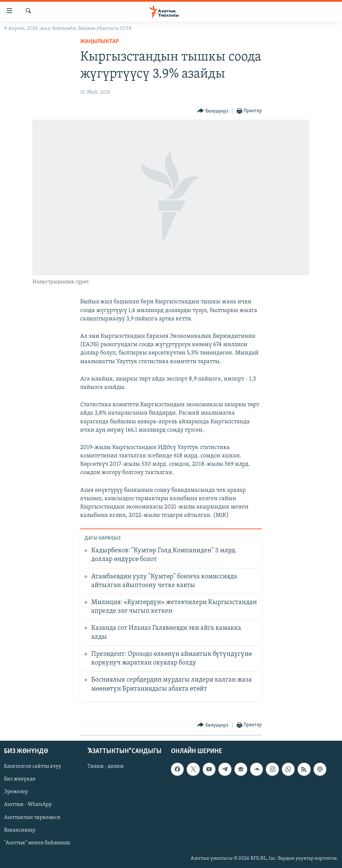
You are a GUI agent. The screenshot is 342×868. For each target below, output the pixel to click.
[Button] (213, 111)
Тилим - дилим (106, 767)
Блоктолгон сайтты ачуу (33, 767)
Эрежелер (16, 792)
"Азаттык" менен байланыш (37, 843)
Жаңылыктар (100, 42)
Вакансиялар (20, 830)
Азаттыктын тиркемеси (32, 818)
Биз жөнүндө (20, 779)
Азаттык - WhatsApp (28, 805)
